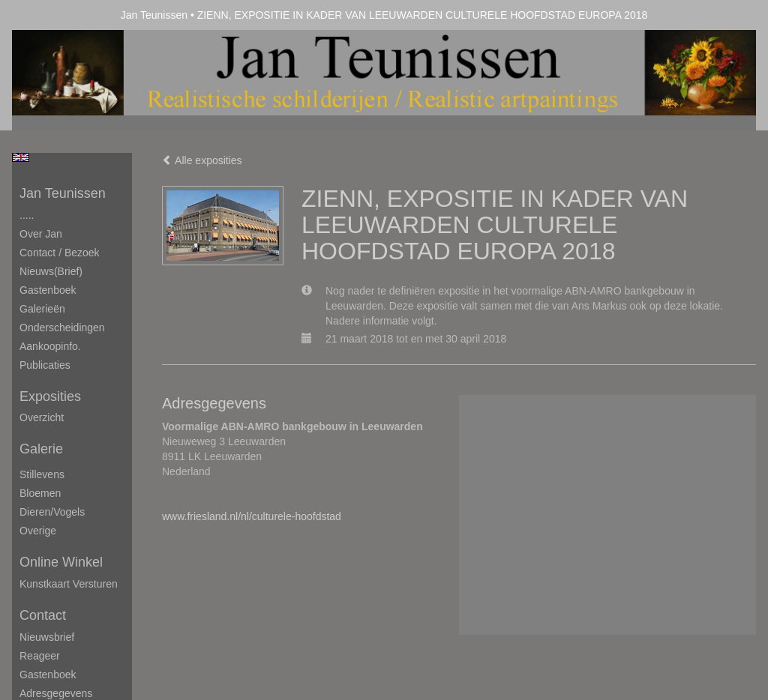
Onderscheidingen (62, 328)
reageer (40, 656)
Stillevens (42, 474)
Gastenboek (48, 290)
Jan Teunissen (154, 15)
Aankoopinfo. (50, 346)
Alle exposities (202, 160)
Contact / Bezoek (60, 253)
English (21, 157)
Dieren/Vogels (52, 512)
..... (27, 215)
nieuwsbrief (47, 637)
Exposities (50, 396)
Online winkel (61, 562)
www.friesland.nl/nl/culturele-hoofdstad (252, 516)
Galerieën (42, 309)
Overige (38, 531)
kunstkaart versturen (69, 584)
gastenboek (48, 675)
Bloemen (40, 493)
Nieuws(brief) (51, 271)
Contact (43, 615)
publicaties (45, 365)
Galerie (41, 449)
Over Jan (41, 234)
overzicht (42, 417)
